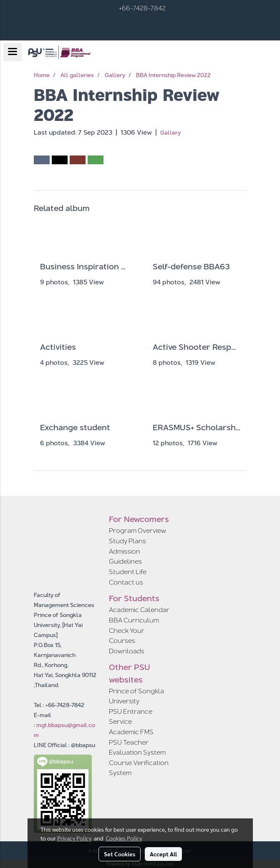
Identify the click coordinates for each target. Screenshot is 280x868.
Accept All (163, 854)
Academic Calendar (139, 610)
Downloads (127, 651)
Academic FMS (131, 732)
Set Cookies (120, 854)
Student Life (128, 572)
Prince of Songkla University (136, 696)
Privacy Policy (74, 838)
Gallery (170, 133)
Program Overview (137, 531)
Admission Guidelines (125, 556)
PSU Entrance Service (131, 716)
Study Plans (127, 541)
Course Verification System (139, 768)
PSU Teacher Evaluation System (137, 747)
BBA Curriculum (134, 620)
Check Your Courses (127, 636)
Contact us (126, 582)
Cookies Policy (124, 838)
